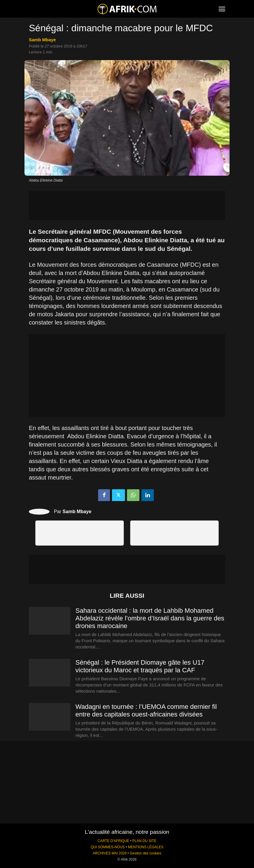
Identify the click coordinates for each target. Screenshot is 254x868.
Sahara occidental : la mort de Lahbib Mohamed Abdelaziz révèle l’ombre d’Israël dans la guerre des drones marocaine (150, 618)
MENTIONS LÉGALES (146, 847)
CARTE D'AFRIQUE (113, 841)
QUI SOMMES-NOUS (108, 847)
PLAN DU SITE (144, 841)
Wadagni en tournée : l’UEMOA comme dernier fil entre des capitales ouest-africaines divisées (146, 710)
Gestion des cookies (145, 853)
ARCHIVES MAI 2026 (110, 853)
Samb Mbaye (42, 40)
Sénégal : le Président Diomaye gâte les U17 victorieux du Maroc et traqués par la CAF (140, 666)
